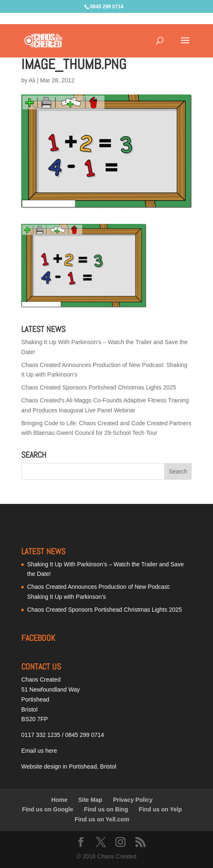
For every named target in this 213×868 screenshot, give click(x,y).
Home (59, 800)
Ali (32, 80)
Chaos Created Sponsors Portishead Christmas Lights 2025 (99, 387)
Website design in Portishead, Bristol (69, 766)
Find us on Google (48, 809)
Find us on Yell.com (102, 819)
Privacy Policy (133, 800)
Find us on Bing (106, 809)
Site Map (90, 800)
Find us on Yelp (160, 809)
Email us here (39, 751)
